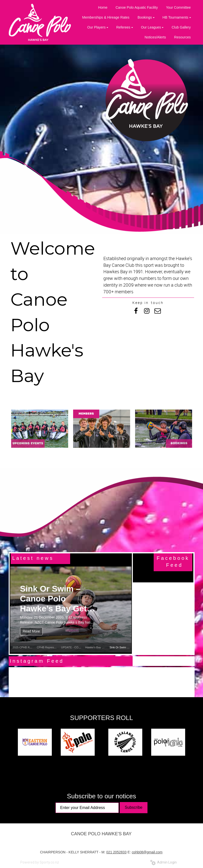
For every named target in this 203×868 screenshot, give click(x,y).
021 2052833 (116, 852)
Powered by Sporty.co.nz (40, 862)
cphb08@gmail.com (147, 852)
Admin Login (163, 862)
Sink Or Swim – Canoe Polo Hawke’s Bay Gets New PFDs (56, 599)
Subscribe (133, 807)
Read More (31, 631)
